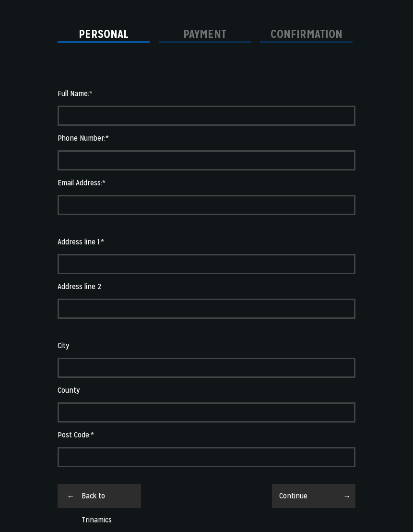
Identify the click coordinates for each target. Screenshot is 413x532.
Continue (293, 496)
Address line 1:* (81, 242)
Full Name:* (75, 93)
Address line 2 (79, 286)
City (64, 345)
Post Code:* (76, 435)
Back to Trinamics (97, 499)
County (69, 390)
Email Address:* (82, 183)
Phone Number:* (83, 138)
